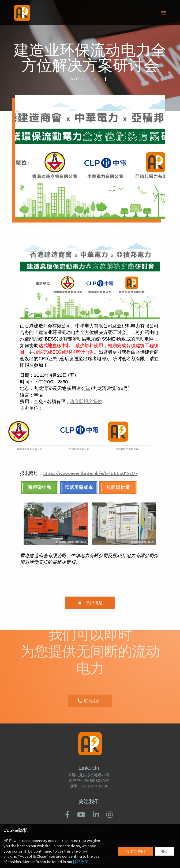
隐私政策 (81, 862)
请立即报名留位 (86, 401)
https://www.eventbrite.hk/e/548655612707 (90, 473)
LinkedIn (89, 768)
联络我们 (93, 697)
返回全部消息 (90, 603)
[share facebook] (103, 79)
